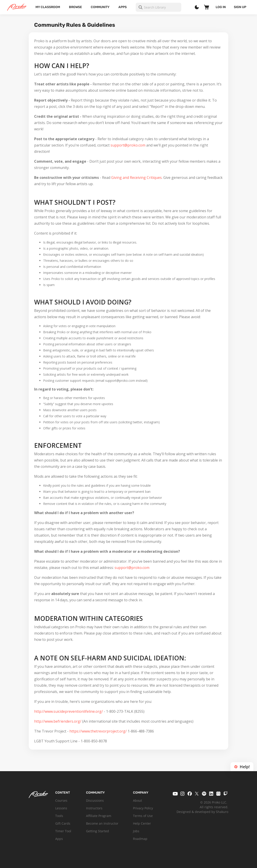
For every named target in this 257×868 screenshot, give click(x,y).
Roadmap (140, 839)
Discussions (95, 800)
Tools (59, 816)
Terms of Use (143, 816)
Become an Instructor (102, 823)
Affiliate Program (99, 816)
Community (100, 7)
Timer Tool (63, 831)
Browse (75, 7)
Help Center (142, 823)
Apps (123, 7)
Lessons (61, 808)
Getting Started (97, 831)
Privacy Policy (143, 808)
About (137, 800)
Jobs (136, 831)
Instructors (94, 808)
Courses (61, 800)
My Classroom (48, 7)
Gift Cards (63, 823)
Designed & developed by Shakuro (202, 812)
